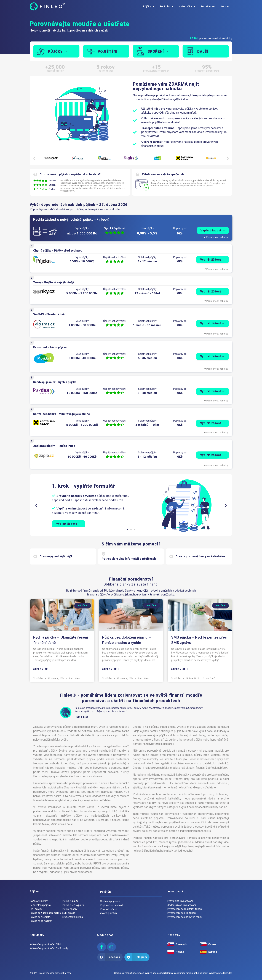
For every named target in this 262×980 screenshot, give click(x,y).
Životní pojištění (109, 913)
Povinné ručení (108, 909)
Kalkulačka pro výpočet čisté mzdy (49, 948)
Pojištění (167, 6)
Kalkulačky (187, 6)
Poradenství (208, 6)
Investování (175, 891)
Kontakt (225, 6)
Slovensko (182, 944)
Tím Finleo (38, 678)
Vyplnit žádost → (212, 260)
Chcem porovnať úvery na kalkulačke (200, 556)
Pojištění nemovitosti (112, 905)
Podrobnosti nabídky (216, 269)
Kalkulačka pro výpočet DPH (45, 944)
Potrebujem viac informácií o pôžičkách (129, 559)
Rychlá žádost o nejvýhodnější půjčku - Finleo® (71, 219)
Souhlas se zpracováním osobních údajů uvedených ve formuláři (199, 973)
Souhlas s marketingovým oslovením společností (140, 973)
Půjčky (149, 6)
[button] (34, 158)
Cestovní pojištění (110, 901)
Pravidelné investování (180, 901)
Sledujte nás (105, 935)
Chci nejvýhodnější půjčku (57, 556)
